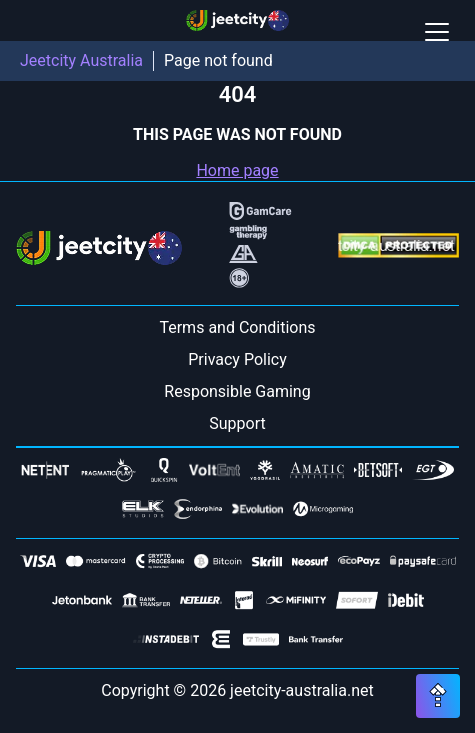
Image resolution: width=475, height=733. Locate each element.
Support (237, 423)
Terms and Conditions (237, 327)
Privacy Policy (237, 359)
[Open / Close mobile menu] (437, 32)
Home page (237, 170)
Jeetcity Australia (81, 60)
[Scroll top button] (438, 696)
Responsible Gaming (237, 391)
